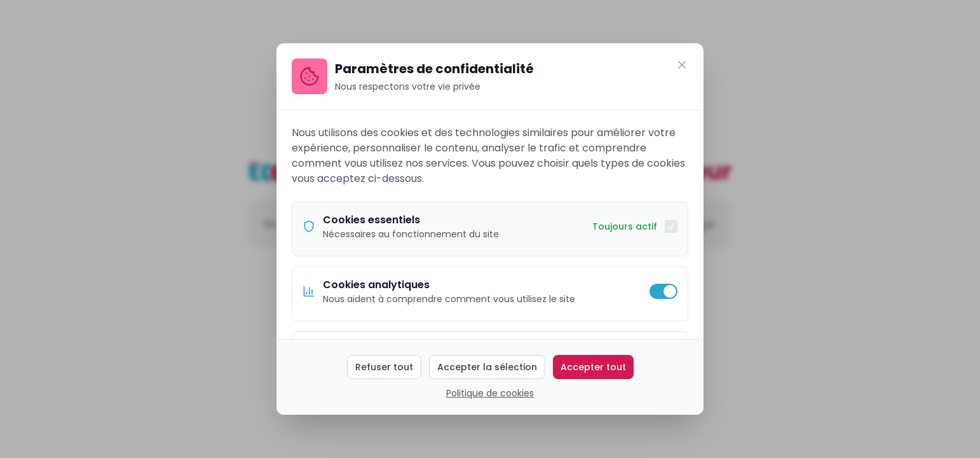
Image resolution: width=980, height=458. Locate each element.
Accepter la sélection (487, 367)
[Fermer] (682, 65)
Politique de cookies (490, 393)
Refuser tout (384, 367)
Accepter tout (593, 367)
